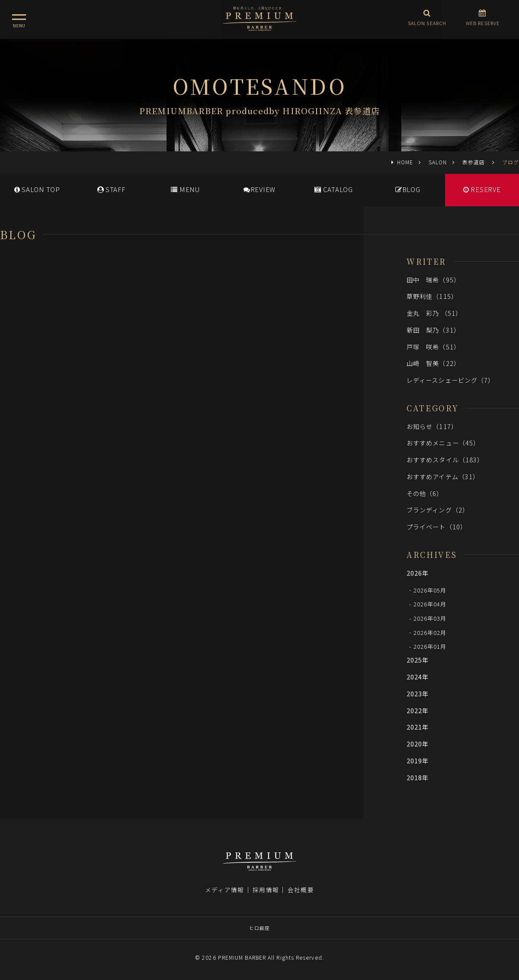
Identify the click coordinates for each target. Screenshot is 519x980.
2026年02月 (430, 632)
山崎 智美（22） (433, 363)
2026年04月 (430, 604)
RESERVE (482, 189)
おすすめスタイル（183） (445, 460)
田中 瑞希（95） (433, 280)
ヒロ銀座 (259, 928)
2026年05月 (430, 590)
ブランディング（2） (438, 510)
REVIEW (259, 189)
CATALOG (334, 189)
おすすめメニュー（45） (443, 443)
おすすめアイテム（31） (443, 476)
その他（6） (425, 493)
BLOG (408, 189)
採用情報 (266, 890)
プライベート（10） (437, 527)
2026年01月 (430, 646)
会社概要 (301, 890)
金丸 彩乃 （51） (434, 313)
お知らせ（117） (432, 426)
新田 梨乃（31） (433, 330)
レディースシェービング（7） (450, 380)
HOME (405, 162)
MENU (185, 189)
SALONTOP (37, 189)
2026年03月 (430, 618)
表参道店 (474, 162)
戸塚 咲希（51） (433, 347)
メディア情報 (224, 890)
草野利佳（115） (432, 296)
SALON (438, 162)
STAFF (111, 189)
